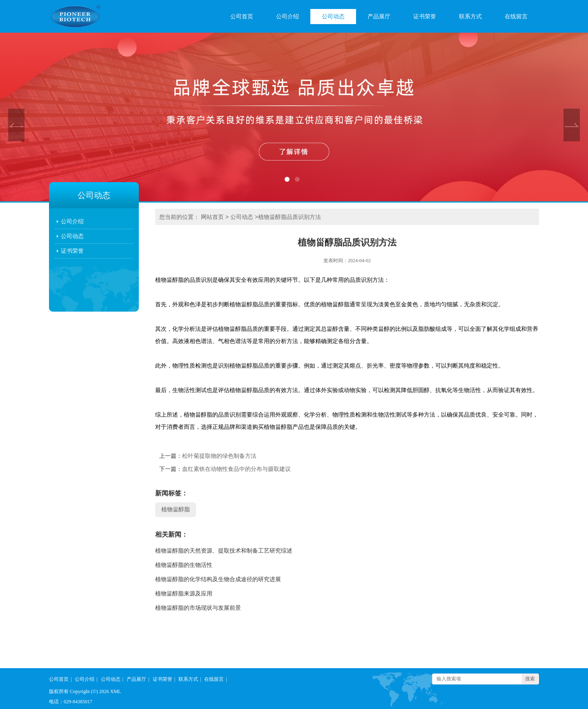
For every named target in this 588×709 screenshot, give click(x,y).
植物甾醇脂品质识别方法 (290, 217)
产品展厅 (379, 17)
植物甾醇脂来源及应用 (184, 594)
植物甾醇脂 (176, 509)
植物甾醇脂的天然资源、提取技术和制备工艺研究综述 (224, 551)
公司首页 (242, 17)
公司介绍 (287, 17)
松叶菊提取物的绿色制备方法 (219, 456)
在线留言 (516, 17)
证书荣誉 (425, 17)
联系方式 (470, 17)
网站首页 (212, 217)
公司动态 (333, 17)
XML (116, 691)
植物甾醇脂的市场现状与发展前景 (198, 608)
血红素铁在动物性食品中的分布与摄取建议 (236, 469)
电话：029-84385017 (71, 702)
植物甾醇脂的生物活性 (184, 565)
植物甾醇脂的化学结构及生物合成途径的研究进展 (218, 579)
